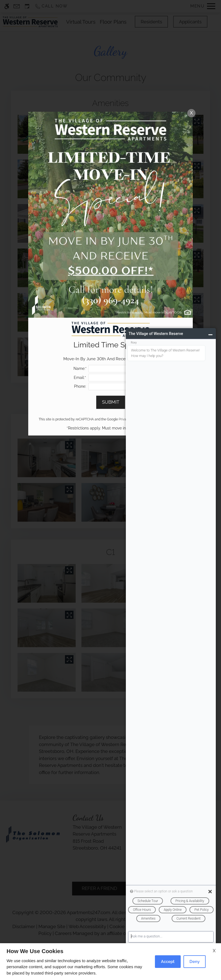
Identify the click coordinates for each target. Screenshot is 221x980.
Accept (168, 962)
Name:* (80, 368)
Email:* (80, 378)
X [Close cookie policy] (214, 951)
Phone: (80, 386)
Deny (195, 962)
